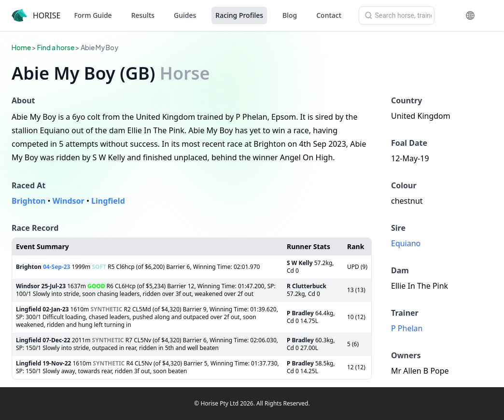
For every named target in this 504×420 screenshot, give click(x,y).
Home (21, 47)
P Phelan (407, 328)
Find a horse (56, 47)
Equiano (406, 243)
